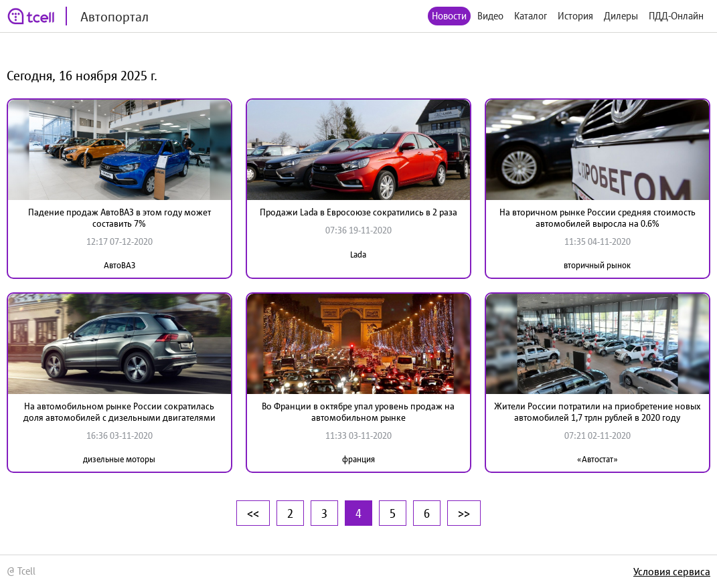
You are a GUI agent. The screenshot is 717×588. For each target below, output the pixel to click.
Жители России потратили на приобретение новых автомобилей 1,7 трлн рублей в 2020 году (597, 412)
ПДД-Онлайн (676, 16)
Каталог (531, 16)
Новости (449, 16)
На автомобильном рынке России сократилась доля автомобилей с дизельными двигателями (119, 412)
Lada (358, 255)
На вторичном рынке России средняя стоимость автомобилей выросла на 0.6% (597, 218)
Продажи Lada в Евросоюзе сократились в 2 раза (358, 212)
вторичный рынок (597, 265)
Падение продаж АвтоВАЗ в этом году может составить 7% (119, 218)
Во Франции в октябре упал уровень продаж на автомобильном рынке (358, 412)
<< (253, 513)
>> (464, 513)
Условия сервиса (672, 571)
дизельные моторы (119, 459)
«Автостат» (597, 459)
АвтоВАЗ (119, 265)
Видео (490, 16)
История (575, 16)
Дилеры (621, 16)
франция (358, 459)
